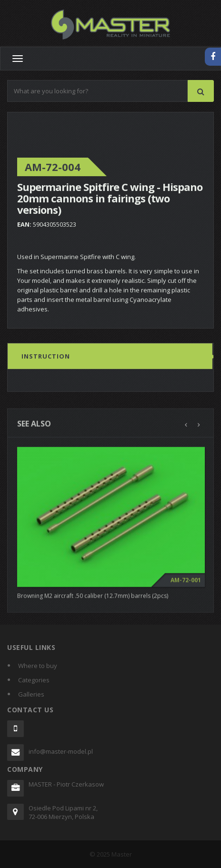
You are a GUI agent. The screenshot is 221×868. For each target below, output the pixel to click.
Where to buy (38, 666)
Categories (34, 680)
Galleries (31, 694)
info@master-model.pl (61, 751)
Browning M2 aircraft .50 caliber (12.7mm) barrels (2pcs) (93, 598)
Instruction (46, 357)
